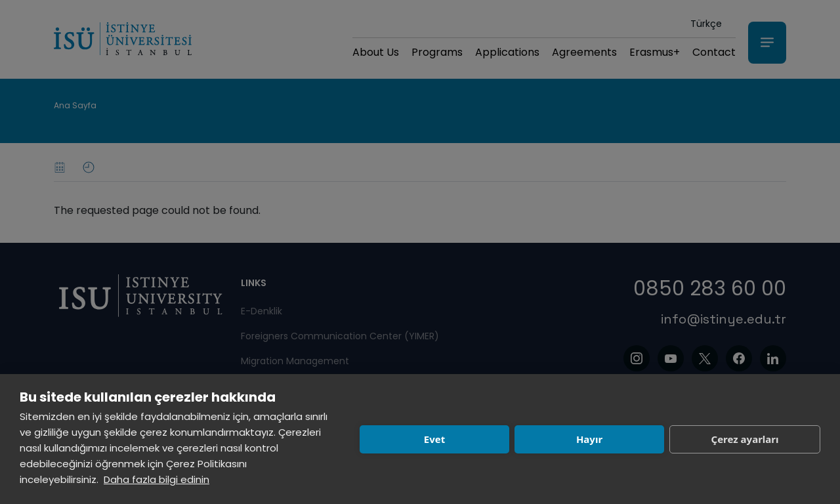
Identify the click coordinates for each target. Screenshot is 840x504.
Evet (434, 439)
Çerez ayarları (745, 439)
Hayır (589, 439)
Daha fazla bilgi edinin (157, 479)
